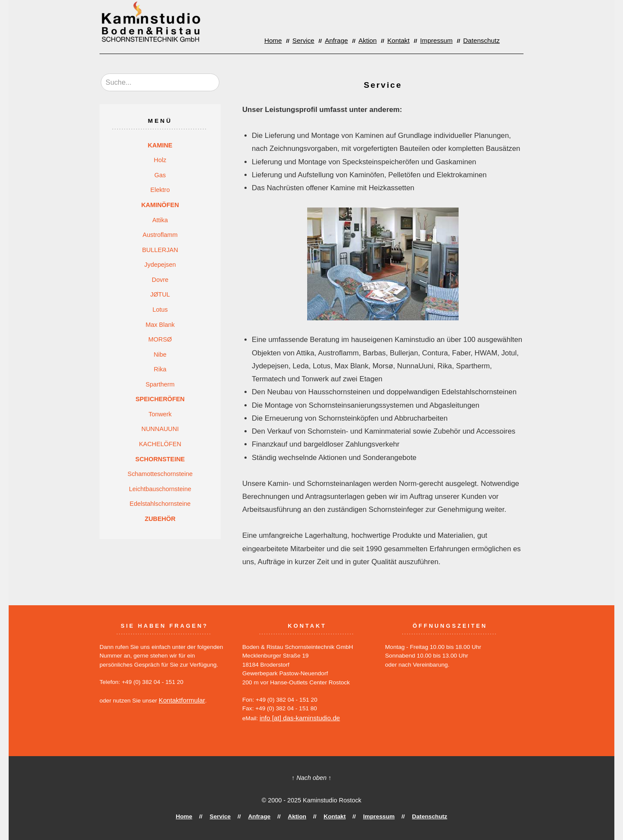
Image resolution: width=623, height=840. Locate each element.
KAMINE (160, 145)
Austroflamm (160, 235)
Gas (160, 175)
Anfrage (348, 40)
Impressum (442, 40)
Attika (160, 220)
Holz (160, 160)
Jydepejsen (160, 265)
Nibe (160, 355)
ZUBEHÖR (160, 519)
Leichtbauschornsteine (160, 489)
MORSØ (160, 339)
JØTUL (160, 294)
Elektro (160, 190)
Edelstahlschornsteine (160, 504)
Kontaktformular (179, 700)
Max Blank (160, 325)
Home (289, 40)
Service (318, 40)
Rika (160, 369)
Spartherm (160, 384)
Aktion (378, 40)
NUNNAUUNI (160, 429)
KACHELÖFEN (160, 444)
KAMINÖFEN (160, 205)
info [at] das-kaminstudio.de (295, 717)
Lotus (160, 310)
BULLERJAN (160, 250)
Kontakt (406, 40)
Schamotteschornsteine (160, 474)
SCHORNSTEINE (160, 459)
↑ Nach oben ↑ (311, 777)
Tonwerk (160, 414)
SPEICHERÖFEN (160, 399)
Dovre (160, 280)
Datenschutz (483, 40)
